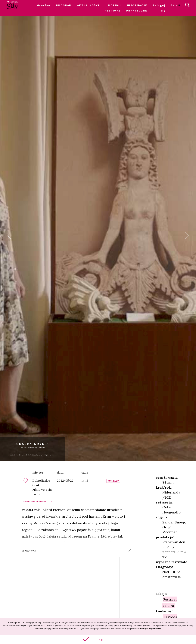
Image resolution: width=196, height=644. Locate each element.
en (173, 5)
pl (180, 5)
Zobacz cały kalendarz (35, 502)
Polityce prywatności (151, 629)
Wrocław (44, 5)
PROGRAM (64, 5)
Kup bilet (113, 481)
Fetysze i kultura (170, 602)
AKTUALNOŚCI (88, 5)
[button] (98, 639)
